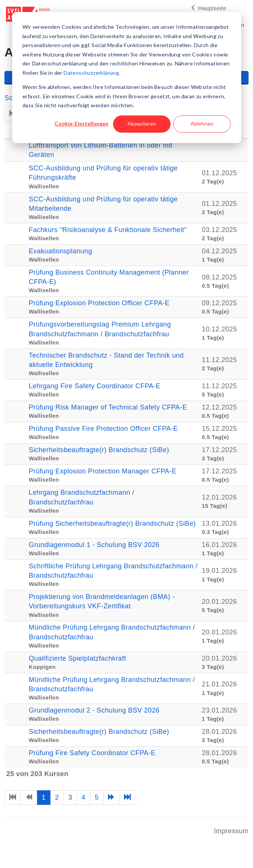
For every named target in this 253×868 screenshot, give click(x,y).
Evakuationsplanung (60, 251)
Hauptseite (208, 8)
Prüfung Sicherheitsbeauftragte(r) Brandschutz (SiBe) (112, 523)
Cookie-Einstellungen (81, 123)
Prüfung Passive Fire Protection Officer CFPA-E (103, 429)
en (241, 25)
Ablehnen (202, 123)
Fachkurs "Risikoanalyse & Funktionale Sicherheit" (108, 230)
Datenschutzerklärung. (92, 73)
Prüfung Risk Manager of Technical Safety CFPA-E (108, 407)
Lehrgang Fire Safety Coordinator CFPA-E (95, 386)
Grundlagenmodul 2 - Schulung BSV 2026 (94, 710)
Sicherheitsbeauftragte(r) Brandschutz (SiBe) (99, 450)
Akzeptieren (142, 123)
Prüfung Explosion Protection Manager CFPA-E (103, 471)
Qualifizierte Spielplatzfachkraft (77, 658)
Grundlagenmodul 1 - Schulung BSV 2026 (94, 545)
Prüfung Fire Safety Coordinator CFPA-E (92, 753)
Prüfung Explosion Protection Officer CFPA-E (99, 303)
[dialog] (126, 78)
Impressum (231, 831)
